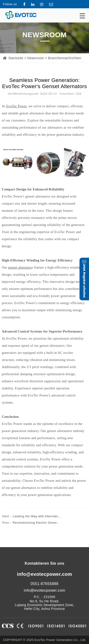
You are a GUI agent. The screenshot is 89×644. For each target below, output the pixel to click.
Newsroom (36, 58)
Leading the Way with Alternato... (31, 516)
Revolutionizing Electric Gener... (31, 523)
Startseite (16, 58)
